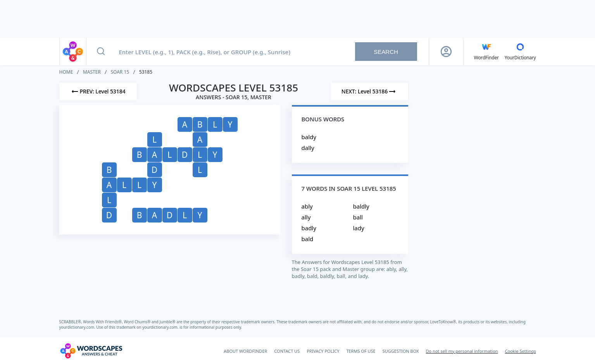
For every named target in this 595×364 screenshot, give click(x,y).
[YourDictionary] (520, 52)
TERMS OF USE (361, 351)
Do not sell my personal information (462, 351)
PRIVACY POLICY (323, 351)
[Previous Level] (98, 91)
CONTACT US (287, 351)
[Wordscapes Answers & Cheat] (91, 351)
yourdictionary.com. (78, 327)
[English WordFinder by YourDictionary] (486, 52)
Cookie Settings (521, 351)
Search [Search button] (386, 52)
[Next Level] (369, 91)
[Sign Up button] (446, 52)
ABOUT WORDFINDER (245, 351)
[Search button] (101, 52)
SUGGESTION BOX (401, 351)
